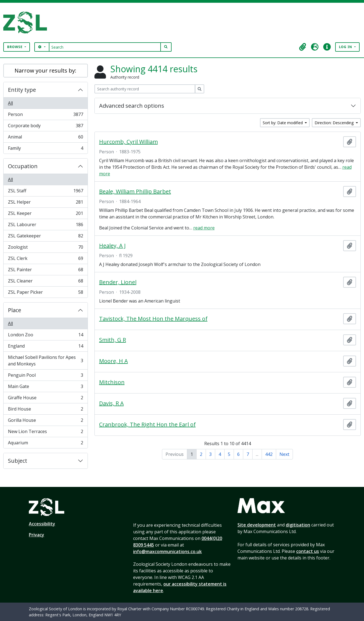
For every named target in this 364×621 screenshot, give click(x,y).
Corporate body (45, 127)
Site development (257, 525)
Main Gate (45, 388)
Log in (346, 47)
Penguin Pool (45, 376)
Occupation (23, 166)
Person (45, 116)
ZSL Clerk (45, 260)
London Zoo (45, 336)
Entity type (22, 90)
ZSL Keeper (45, 214)
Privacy (37, 535)
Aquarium (45, 444)
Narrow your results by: (45, 70)
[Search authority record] (145, 89)
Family (45, 149)
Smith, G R (113, 340)
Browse (15, 47)
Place (15, 310)
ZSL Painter (45, 271)
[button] (303, 47)
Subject (18, 461)
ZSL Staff (45, 192)
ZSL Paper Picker (45, 293)
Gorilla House (45, 421)
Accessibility (42, 524)
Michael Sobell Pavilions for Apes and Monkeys (45, 361)
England (45, 347)
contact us (308, 551)
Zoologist (45, 248)
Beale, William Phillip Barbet (135, 192)
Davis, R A (111, 403)
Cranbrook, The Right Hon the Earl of (147, 425)
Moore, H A (114, 361)
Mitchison (112, 382)
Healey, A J (112, 246)
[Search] (105, 47)
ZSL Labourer (45, 226)
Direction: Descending (335, 123)
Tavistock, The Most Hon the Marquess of (153, 319)
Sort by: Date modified (283, 123)
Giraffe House (45, 399)
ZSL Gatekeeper (45, 237)
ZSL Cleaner (45, 282)
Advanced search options (132, 106)
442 (269, 454)
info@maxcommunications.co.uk (167, 551)
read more (204, 228)
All (10, 103)
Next (284, 454)
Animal (45, 138)
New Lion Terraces (45, 433)
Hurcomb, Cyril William (128, 142)
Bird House (45, 410)
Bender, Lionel (118, 282)
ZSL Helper (45, 203)
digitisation (298, 525)
